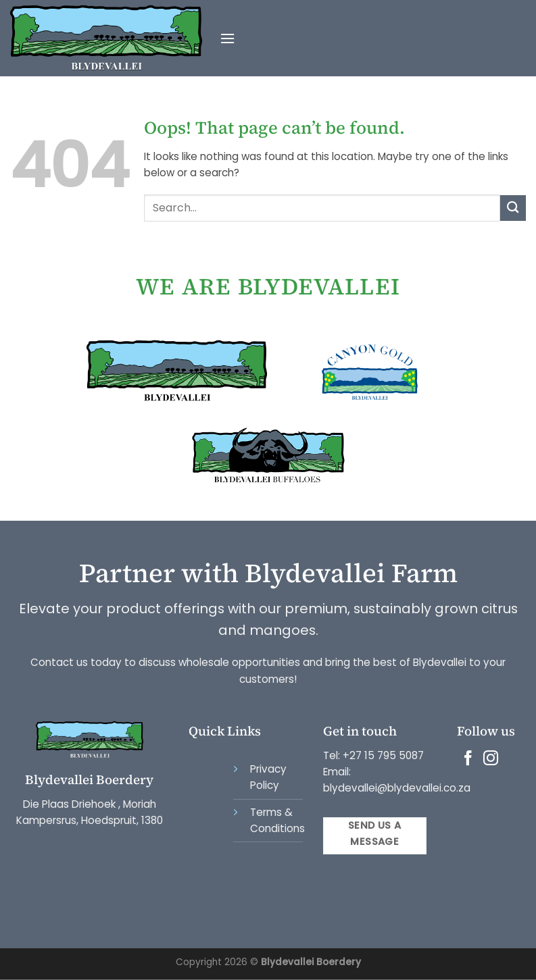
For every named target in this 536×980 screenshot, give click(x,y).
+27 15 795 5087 (383, 755)
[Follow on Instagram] (491, 759)
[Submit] (513, 208)
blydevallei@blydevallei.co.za (397, 788)
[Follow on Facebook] (468, 759)
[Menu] (227, 38)
